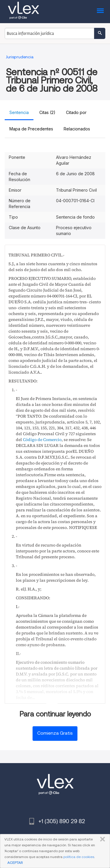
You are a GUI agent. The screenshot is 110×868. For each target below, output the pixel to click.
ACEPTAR (15, 863)
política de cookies (79, 857)
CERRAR (101, 839)
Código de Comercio (42, 440)
